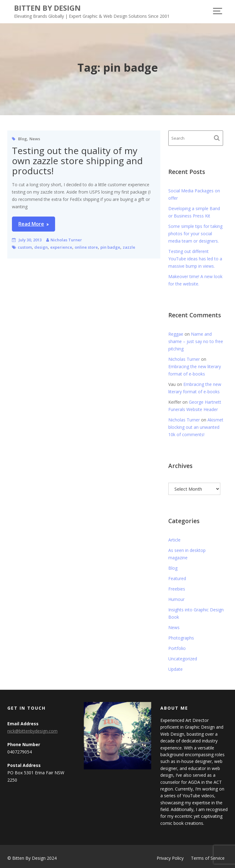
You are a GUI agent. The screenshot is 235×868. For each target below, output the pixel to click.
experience (61, 247)
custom (25, 247)
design (41, 247)
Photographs (181, 638)
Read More (31, 224)
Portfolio (177, 648)
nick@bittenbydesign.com (32, 731)
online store (86, 247)
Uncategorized (183, 659)
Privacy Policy (170, 858)
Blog (22, 139)
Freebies (177, 589)
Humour (176, 599)
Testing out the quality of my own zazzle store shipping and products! (77, 161)
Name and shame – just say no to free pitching (196, 341)
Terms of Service (208, 858)
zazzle (129, 247)
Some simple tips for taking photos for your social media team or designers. (195, 234)
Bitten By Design (47, 8)
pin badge (110, 247)
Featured (177, 578)
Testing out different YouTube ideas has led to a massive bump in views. (195, 259)
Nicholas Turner (66, 240)
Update (175, 669)
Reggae (176, 334)
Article (174, 540)
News (35, 139)
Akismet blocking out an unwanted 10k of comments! (196, 427)
